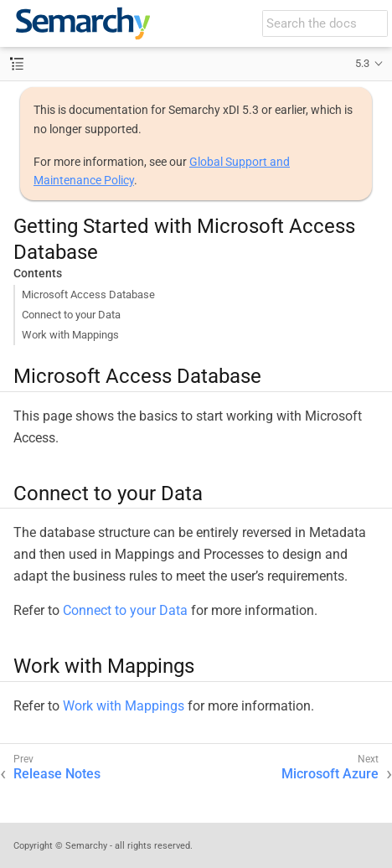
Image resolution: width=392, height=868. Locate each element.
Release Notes (57, 774)
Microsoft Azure (330, 774)
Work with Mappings (70, 335)
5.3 (362, 63)
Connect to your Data (71, 315)
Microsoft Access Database (88, 294)
